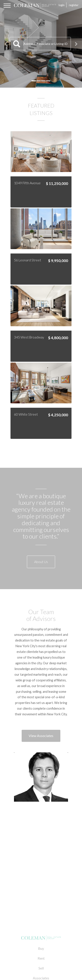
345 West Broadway (29, 337)
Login (62, 5)
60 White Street (26, 414)
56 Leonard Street (28, 260)
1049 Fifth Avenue (27, 183)
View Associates (41, 736)
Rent (41, 958)
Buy (41, 948)
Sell (41, 968)
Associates (41, 978)
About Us (41, 562)
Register (74, 5)
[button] (6, 44)
